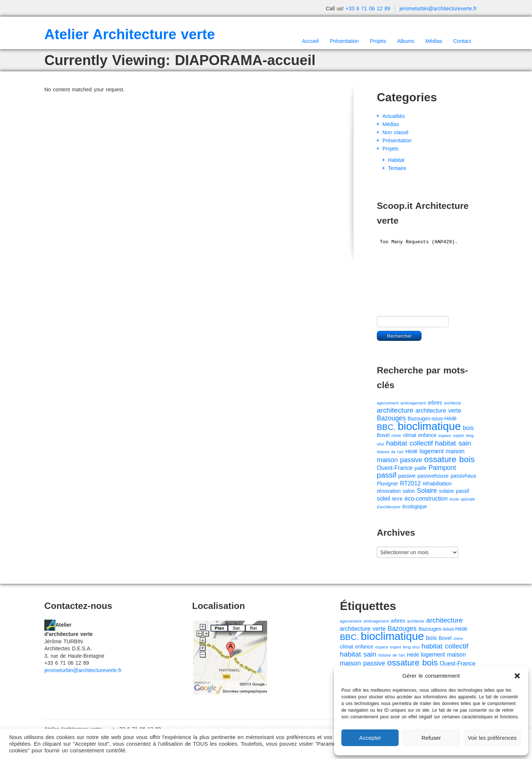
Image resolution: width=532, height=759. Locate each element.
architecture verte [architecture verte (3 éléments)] (438, 411)
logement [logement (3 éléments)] (432, 451)
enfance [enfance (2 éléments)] (427, 435)
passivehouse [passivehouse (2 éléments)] (433, 476)
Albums (406, 41)
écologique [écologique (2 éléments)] (415, 507)
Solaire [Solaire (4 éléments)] (427, 491)
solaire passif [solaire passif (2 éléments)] (454, 491)
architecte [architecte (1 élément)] (453, 403)
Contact (462, 41)
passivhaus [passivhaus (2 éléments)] (463, 476)
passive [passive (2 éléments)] (407, 476)
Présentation (345, 41)
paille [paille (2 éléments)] (420, 468)
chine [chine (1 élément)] (396, 436)
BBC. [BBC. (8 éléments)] (386, 427)
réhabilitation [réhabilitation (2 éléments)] (437, 484)
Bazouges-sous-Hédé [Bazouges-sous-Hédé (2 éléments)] (432, 419)
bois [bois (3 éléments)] (468, 428)
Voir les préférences (492, 738)
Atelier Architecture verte (130, 34)
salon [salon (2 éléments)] (409, 491)
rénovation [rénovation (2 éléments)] (389, 491)
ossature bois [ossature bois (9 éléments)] (449, 459)
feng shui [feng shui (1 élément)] (411, 647)
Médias (434, 41)
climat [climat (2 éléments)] (410, 435)
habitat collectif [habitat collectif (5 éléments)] (410, 443)
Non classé (395, 132)
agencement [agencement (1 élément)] (388, 403)
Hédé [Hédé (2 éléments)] (411, 452)
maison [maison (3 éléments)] (455, 451)
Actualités (394, 116)
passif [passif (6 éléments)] (387, 475)
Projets (378, 41)
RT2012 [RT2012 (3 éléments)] (410, 483)
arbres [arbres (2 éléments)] (435, 403)
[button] (517, 676)
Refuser (431, 738)
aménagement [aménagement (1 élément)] (413, 403)
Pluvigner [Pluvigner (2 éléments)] (387, 484)
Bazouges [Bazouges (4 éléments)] (391, 418)
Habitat (396, 160)
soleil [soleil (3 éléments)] (383, 499)
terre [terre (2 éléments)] (398, 499)
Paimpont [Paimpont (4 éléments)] (442, 468)
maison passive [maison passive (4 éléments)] (400, 460)
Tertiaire (397, 168)
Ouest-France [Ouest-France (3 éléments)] (395, 468)
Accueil (311, 41)
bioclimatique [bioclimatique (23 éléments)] (429, 426)
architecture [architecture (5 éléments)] (395, 410)
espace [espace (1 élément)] (444, 436)
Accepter (370, 738)
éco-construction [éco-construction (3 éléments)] (426, 499)
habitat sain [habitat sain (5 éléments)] (453, 443)
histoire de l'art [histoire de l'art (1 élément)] (390, 452)
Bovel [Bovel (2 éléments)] (383, 435)
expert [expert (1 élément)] (458, 436)
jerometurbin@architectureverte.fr (438, 9)
